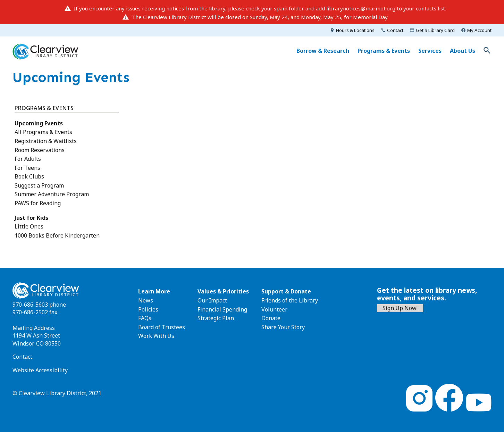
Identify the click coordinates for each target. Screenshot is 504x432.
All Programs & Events (43, 132)
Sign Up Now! (400, 308)
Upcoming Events (39, 123)
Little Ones (29, 226)
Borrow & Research (323, 51)
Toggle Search (487, 50)
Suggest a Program (39, 185)
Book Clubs (29, 176)
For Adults (28, 159)
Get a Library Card (435, 30)
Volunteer (274, 309)
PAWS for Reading (38, 203)
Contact (395, 30)
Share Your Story (283, 327)
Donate (271, 318)
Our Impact (212, 300)
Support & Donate (286, 291)
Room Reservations (40, 150)
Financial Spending (222, 309)
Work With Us (156, 336)
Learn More (154, 291)
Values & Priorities (223, 291)
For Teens (27, 168)
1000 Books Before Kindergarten (57, 235)
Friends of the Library (290, 300)
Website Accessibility (40, 370)
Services (430, 51)
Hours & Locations (355, 30)
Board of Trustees (162, 327)
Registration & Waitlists (46, 141)
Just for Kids (31, 218)
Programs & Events (384, 51)
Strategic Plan (216, 318)
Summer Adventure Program (52, 194)
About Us (463, 51)
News (146, 300)
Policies (148, 309)
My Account (479, 30)
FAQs (145, 318)
